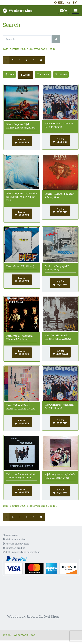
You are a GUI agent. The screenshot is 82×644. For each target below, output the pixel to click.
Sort (9, 74)
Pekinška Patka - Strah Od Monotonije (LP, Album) (21, 476)
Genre (61, 74)
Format (43, 74)
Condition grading (14, 548)
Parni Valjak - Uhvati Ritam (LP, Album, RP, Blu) (21, 407)
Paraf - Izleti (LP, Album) (20, 266)
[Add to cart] (22, 141)
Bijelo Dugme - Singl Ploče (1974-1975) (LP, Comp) (60, 476)
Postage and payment (16, 544)
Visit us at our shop (14, 539)
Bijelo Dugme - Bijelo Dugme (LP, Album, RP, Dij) (21, 126)
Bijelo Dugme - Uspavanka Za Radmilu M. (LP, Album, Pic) (22, 197)
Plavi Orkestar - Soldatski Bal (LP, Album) (60, 125)
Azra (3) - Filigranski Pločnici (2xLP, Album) (58, 337)
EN (75, 2)
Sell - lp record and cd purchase (21, 552)
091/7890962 (11, 535)
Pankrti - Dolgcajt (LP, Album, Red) (57, 268)
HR (68, 2)
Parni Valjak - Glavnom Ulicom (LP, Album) (19, 337)
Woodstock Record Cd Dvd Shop (33, 616)
